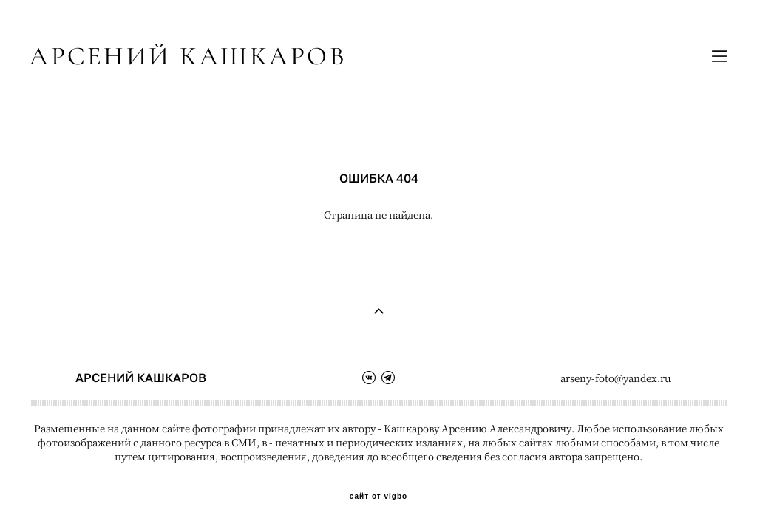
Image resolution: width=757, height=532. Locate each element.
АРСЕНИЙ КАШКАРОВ (188, 57)
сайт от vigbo (378, 497)
